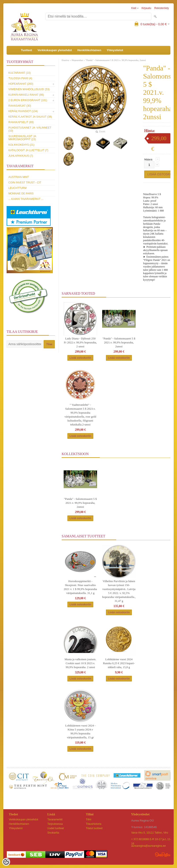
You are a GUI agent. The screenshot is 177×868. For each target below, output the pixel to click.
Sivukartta (53, 833)
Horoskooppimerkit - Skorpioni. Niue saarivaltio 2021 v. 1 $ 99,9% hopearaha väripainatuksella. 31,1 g (80, 587)
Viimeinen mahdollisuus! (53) (29, 89)
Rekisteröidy (162, 8)
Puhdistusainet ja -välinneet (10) (30, 129)
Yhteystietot (115, 50)
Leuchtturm (18, 188)
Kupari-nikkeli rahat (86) (26, 95)
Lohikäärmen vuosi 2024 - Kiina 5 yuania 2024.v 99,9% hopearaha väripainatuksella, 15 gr (80, 731)
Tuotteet (26, 50)
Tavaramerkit (55, 820)
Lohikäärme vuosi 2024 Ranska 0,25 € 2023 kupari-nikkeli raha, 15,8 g (119, 663)
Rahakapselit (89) (21, 122)
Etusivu (65, 60)
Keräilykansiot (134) (23, 111)
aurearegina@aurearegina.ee (148, 846)
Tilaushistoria (94, 824)
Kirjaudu (146, 8)
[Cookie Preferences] (6, 862)
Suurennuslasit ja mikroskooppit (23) (22, 138)
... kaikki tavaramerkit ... (26, 199)
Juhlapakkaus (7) (21, 156)
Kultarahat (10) (19, 73)
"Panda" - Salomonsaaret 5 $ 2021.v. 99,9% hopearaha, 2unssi (116, 60)
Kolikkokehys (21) (21, 145)
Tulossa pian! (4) (20, 78)
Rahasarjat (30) (20, 106)
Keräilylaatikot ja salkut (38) (30, 117)
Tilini (88, 820)
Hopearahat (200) (21, 84)
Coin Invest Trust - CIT (25, 183)
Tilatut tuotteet (94, 828)
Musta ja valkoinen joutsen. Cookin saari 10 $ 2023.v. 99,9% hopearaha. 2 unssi (80, 663)
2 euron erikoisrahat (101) (28, 100)
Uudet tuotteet (56, 828)
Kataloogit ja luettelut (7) (28, 150)
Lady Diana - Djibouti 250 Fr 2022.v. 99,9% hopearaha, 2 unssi (80, 342)
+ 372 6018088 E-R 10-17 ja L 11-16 (151, 840)
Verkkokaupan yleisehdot (55, 50)
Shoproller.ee (163, 855)
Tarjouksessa (55, 824)
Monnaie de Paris (21, 194)
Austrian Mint (19, 177)
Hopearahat (77, 60)
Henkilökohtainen (89, 50)
